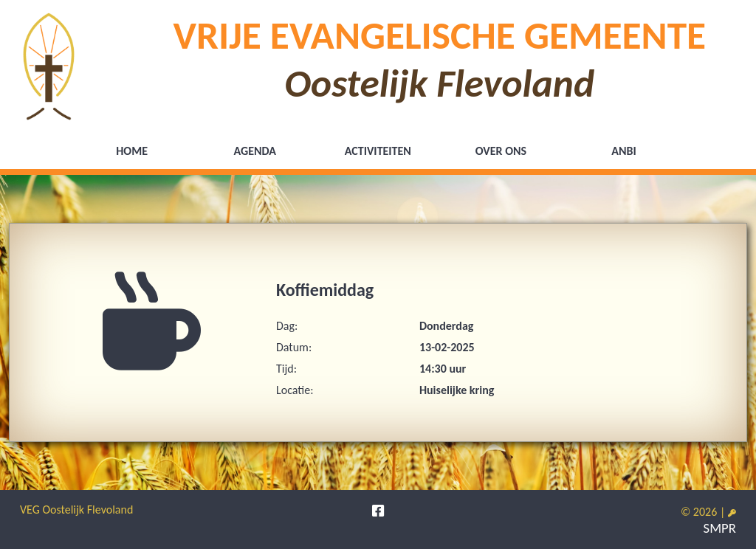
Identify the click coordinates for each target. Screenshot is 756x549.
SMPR (720, 528)
